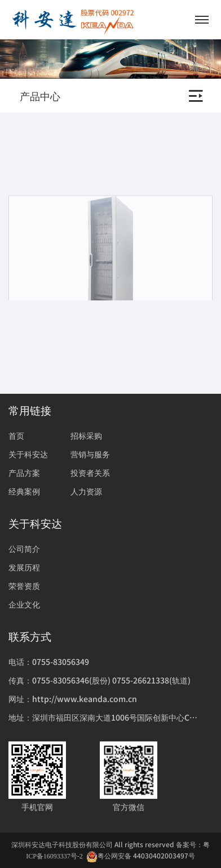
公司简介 (24, 548)
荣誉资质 (24, 586)
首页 (16, 435)
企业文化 (24, 604)
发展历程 (24, 567)
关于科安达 (28, 454)
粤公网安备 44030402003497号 (141, 856)
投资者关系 (90, 473)
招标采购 (86, 435)
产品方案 (24, 473)
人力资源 (86, 491)
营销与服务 (90, 454)
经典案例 (24, 491)
